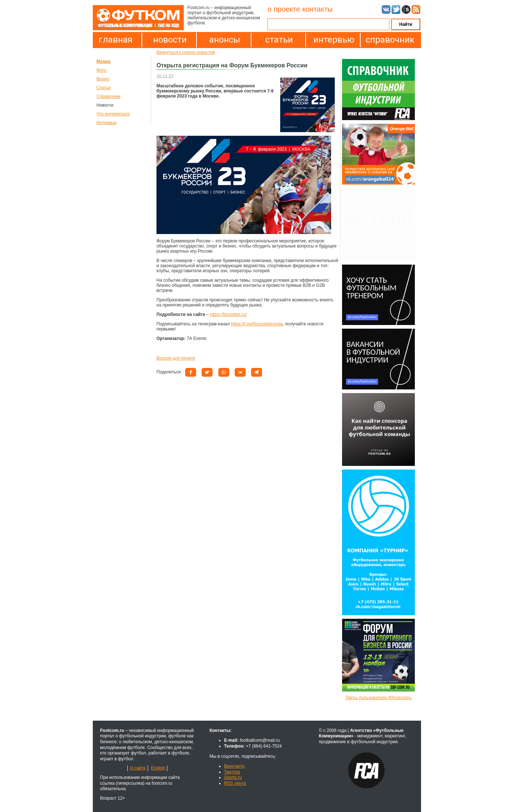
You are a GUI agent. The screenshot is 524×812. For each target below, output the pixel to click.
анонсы (225, 40)
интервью (334, 40)
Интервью (107, 123)
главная (116, 40)
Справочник (108, 96)
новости (170, 40)
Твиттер (232, 772)
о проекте (284, 9)
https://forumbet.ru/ (228, 314)
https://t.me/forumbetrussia (257, 324)
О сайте (138, 768)
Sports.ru (233, 777)
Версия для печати (176, 358)
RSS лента (235, 783)
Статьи (104, 88)
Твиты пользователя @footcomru (378, 698)
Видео (103, 79)
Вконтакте (234, 766)
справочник (388, 40)
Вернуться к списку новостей (186, 52)
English (158, 768)
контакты (317, 9)
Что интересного (113, 114)
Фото (102, 70)
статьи (279, 40)
